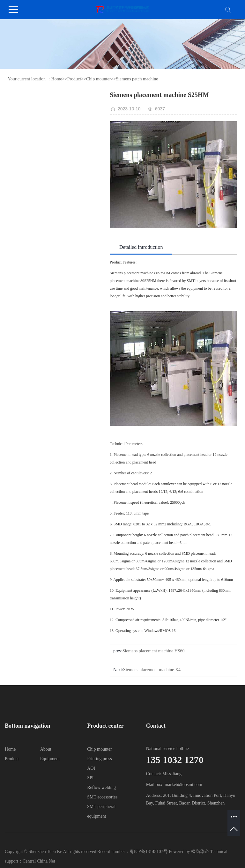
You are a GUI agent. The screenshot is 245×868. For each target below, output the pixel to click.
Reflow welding (101, 787)
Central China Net (39, 861)
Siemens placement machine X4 (152, 670)
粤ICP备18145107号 (149, 852)
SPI (90, 778)
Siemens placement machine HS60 (154, 651)
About (46, 749)
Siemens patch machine (137, 79)
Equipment (50, 759)
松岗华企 (201, 852)
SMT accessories (102, 797)
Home (57, 79)
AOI (91, 768)
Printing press (99, 759)
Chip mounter (98, 79)
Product (74, 79)
